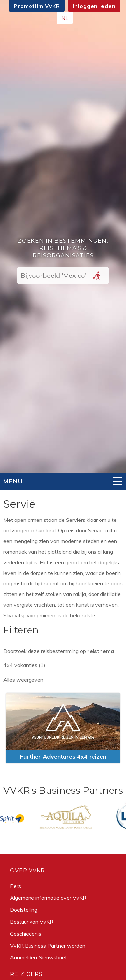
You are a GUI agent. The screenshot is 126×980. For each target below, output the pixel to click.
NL (65, 18)
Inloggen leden (94, 6)
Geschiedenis (26, 934)
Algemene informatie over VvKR (48, 898)
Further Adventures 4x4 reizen (63, 756)
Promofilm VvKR (37, 6)
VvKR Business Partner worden (48, 946)
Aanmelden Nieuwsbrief (38, 957)
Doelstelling (24, 910)
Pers (15, 886)
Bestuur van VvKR (32, 922)
